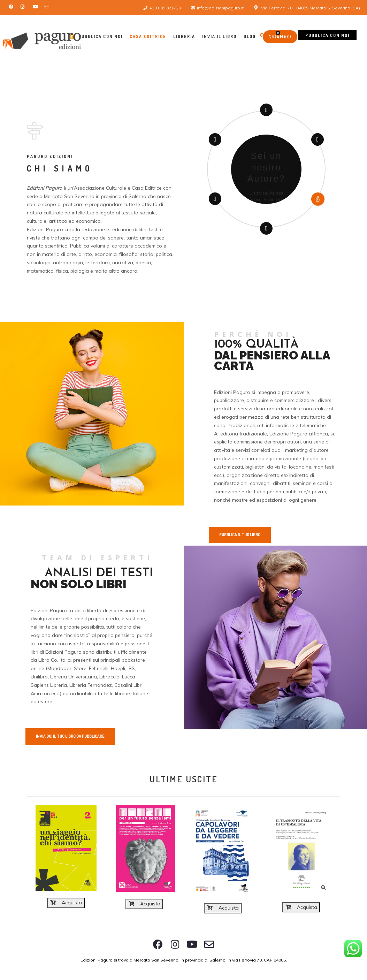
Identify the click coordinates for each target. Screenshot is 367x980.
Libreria (184, 36)
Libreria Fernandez (91, 685)
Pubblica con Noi (96, 36)
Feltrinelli (99, 668)
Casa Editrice (148, 36)
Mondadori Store (67, 668)
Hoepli (118, 668)
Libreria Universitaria (74, 677)
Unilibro (39, 677)
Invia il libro (219, 36)
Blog (250, 36)
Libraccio (109, 677)
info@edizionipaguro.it (220, 8)
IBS (131, 668)
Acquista (66, 903)
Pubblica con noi (327, 35)
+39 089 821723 (165, 8)
